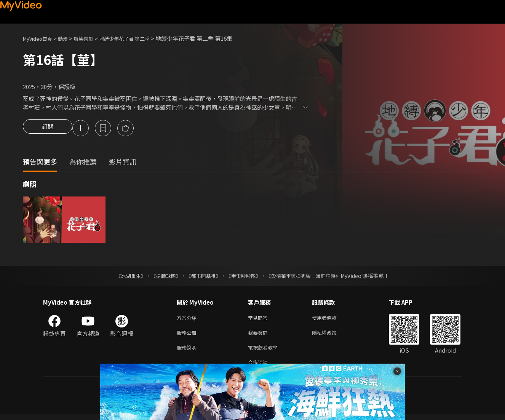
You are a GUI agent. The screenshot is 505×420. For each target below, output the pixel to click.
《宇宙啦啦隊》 (244, 277)
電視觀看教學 (265, 351)
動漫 (69, 38)
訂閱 (48, 129)
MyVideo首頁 (40, 38)
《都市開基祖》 (201, 277)
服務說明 (188, 351)
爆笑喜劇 (92, 38)
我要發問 (259, 335)
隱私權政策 (331, 335)
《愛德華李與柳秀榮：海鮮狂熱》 (308, 277)
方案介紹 (188, 319)
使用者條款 (331, 319)
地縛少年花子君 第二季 (138, 38)
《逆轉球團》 (161, 277)
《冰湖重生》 (124, 277)
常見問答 (259, 319)
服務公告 (188, 335)
